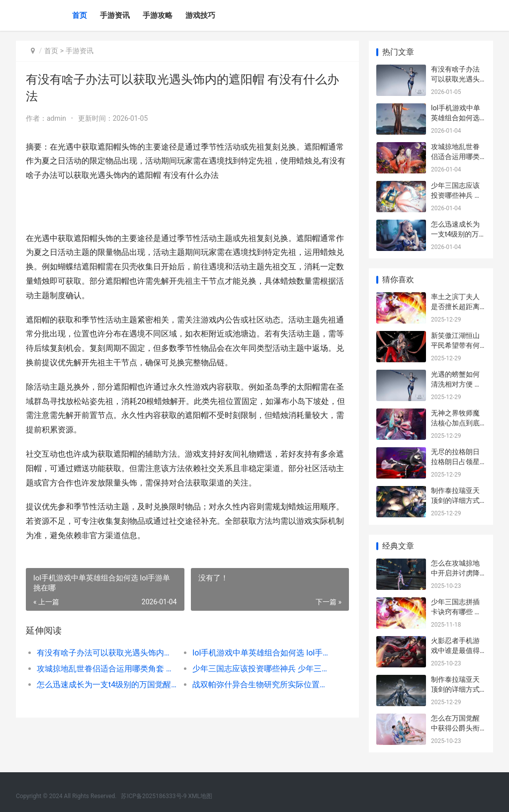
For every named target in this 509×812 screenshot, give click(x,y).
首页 (80, 15)
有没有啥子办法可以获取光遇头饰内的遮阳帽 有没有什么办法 (107, 653)
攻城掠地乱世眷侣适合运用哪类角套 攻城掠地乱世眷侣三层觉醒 (107, 669)
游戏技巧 (200, 15)
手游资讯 (115, 15)
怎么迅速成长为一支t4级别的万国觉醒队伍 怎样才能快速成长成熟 (107, 685)
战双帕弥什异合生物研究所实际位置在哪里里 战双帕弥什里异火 (262, 685)
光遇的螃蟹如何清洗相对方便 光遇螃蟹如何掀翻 (456, 384)
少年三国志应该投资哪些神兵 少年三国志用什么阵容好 (262, 669)
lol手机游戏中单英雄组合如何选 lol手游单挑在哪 (262, 653)
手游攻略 (158, 15)
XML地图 (200, 796)
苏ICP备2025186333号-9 (154, 796)
